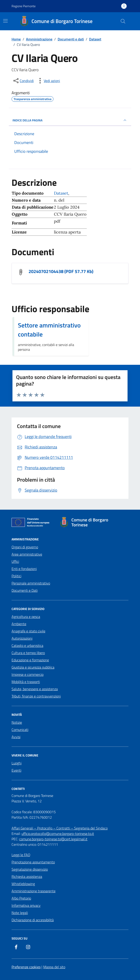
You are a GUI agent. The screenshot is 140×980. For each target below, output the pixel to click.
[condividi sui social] (23, 81)
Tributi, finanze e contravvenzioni (36, 696)
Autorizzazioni (22, 638)
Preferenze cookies (26, 967)
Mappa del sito (54, 967)
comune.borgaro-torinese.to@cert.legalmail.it (53, 839)
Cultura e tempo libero (28, 653)
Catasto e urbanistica (27, 645)
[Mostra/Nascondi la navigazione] (5, 21)
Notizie (17, 722)
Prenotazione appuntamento (33, 862)
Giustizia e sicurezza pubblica (33, 667)
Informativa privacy (26, 905)
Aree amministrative (27, 554)
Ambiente (19, 624)
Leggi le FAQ (21, 855)
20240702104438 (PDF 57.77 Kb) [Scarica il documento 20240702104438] (61, 271)
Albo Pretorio (21, 898)
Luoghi (17, 763)
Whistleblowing (23, 884)
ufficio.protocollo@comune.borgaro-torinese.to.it (58, 834)
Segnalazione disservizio (30, 869)
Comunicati (20, 730)
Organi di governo (25, 547)
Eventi (16, 770)
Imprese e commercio (28, 674)
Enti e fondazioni (24, 569)
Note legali (20, 913)
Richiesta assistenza (27, 876)
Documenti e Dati (25, 590)
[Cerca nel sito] (123, 21)
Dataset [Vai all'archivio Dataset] (61, 193)
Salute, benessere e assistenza (35, 689)
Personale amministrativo (31, 583)
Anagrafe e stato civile (28, 631)
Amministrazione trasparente (34, 891)
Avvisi (16, 737)
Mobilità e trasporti (26, 682)
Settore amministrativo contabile (49, 330)
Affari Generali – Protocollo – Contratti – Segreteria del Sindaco (60, 828)
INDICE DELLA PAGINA (70, 120)
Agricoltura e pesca (26, 617)
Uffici (15, 561)
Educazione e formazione (30, 660)
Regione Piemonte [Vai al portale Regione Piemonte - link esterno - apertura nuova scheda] (24, 6)
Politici (16, 576)
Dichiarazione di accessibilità (33, 920)
